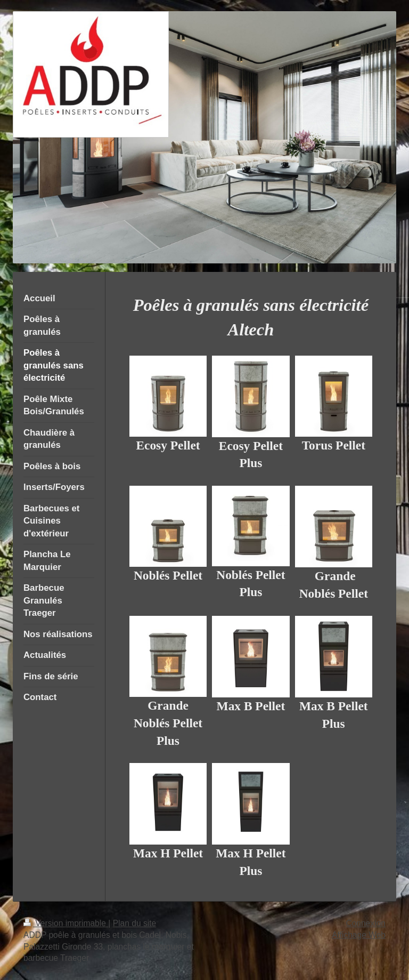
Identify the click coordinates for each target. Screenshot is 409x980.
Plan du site (135, 923)
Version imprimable (66, 923)
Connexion (366, 923)
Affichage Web (359, 935)
